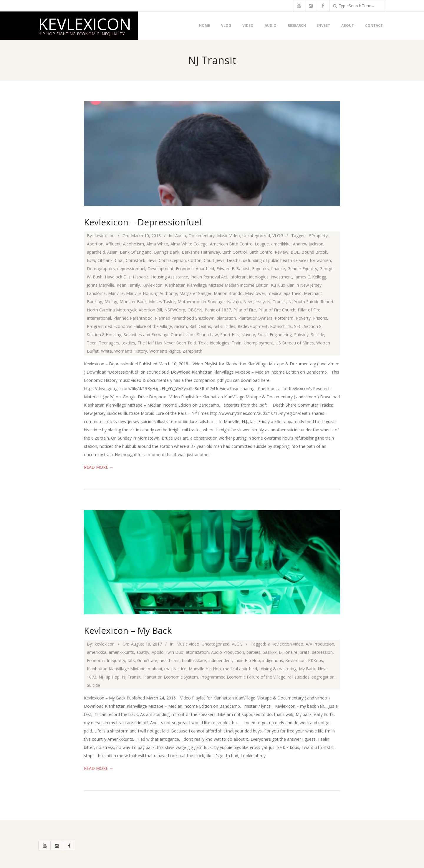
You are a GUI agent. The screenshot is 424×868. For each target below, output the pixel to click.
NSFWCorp (175, 310)
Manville (116, 293)
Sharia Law (207, 335)
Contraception (172, 260)
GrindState (147, 660)
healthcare (170, 660)
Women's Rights (165, 351)
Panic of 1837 (218, 310)
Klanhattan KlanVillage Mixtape (116, 669)
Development (160, 269)
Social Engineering (275, 335)
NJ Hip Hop (109, 677)
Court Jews (214, 260)
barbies (253, 652)
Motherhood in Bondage (201, 302)
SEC (298, 326)
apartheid (96, 252)
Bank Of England (136, 252)
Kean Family (128, 285)
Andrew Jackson (308, 244)
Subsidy (301, 335)
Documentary (202, 236)
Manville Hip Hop (205, 669)
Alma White (157, 244)
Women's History (131, 351)
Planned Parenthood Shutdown (185, 318)
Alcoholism (134, 244)
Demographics (101, 269)
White (106, 351)
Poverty (303, 318)
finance (278, 269)
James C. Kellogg (310, 277)
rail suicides (224, 326)
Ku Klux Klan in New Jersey (296, 285)
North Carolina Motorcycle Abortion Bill (124, 310)
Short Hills (230, 335)
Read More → (99, 467)
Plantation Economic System (170, 677)
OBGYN (195, 310)
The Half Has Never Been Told (167, 343)
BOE (295, 252)
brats (305, 652)
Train (237, 343)
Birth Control (235, 252)
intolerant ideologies (249, 277)
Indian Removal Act (209, 277)
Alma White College (189, 244)
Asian (112, 252)
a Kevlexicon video (286, 644)
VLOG (226, 25)
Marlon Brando (228, 293)
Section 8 (313, 326)
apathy (143, 652)
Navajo (234, 302)
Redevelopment (253, 326)
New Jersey (254, 302)
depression (322, 652)
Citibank (105, 260)
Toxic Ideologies (214, 343)
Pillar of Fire (245, 310)
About (348, 25)
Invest (324, 25)
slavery (248, 335)
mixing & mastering (278, 669)
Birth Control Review (269, 252)
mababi (155, 669)
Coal (119, 260)
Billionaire (288, 652)
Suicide (318, 335)
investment (281, 277)
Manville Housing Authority (151, 293)
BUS (91, 260)
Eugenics (260, 269)
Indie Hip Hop (247, 660)
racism (181, 326)
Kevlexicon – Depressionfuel (143, 222)
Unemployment (259, 343)
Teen (92, 343)
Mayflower (255, 293)
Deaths (234, 260)
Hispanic (141, 277)
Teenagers (109, 343)
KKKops (315, 660)
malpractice (175, 669)
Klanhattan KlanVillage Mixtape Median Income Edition (217, 285)
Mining (111, 302)
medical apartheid (285, 293)
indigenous (273, 660)
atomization (197, 652)
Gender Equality (302, 269)
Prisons (320, 318)
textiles (128, 343)
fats (131, 660)
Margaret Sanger (195, 293)
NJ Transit (276, 302)
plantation (226, 318)
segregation (323, 677)
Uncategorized (256, 236)
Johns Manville (101, 285)
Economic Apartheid (195, 269)
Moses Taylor (162, 302)
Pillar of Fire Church (277, 310)
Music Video (228, 236)
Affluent (113, 244)
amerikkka (281, 244)
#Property (318, 236)
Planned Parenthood (133, 318)
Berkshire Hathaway (201, 252)
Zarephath (192, 351)
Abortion (95, 244)
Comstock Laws (141, 260)
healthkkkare (194, 660)
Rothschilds (281, 326)
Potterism (284, 318)
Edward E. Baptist (233, 269)
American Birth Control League (239, 244)
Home (204, 25)
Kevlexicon (85, 24)
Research (297, 25)
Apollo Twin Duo (168, 652)
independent (220, 660)
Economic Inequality (106, 660)
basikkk (270, 652)
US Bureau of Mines (295, 343)
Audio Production (228, 652)
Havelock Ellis (118, 277)
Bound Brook (314, 252)
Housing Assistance (170, 277)
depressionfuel (131, 269)
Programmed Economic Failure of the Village (129, 326)
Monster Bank (133, 302)
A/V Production (320, 644)
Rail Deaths (200, 326)
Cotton (195, 260)
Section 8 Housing (104, 335)
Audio (271, 25)
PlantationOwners (255, 318)
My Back (307, 669)
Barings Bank (167, 252)
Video (248, 25)
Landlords (96, 293)
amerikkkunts (121, 652)
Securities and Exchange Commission (159, 335)
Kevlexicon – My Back (128, 630)
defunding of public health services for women (287, 260)
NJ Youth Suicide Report (311, 302)
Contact (374, 25)
